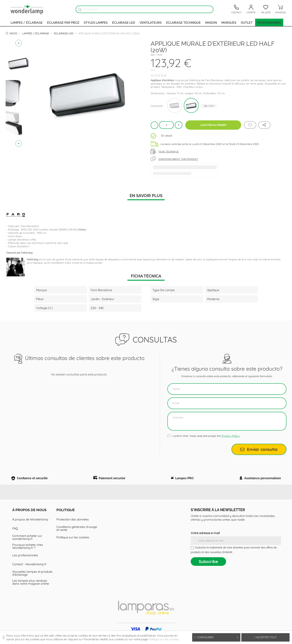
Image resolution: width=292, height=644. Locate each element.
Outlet (247, 22)
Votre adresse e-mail (205, 539)
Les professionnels (25, 561)
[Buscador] (80, 10)
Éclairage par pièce (63, 22)
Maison (211, 22)
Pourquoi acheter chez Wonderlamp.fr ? (28, 552)
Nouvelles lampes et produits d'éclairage (32, 579)
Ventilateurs (151, 22)
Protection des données (73, 525)
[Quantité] (166, 125)
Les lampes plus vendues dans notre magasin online (31, 588)
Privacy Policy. (231, 436)
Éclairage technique (183, 22)
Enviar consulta (259, 449)
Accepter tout (265, 637)
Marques (229, 22)
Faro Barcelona (30, 226)
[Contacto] (236, 9)
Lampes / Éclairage (27, 22)
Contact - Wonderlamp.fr (29, 570)
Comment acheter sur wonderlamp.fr (27, 543)
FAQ (15, 534)
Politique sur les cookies (73, 543)
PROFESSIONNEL (269, 22)
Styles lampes (96, 22)
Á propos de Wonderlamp (30, 525)
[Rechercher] (145, 9)
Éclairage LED (124, 22)
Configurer (216, 637)
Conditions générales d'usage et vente (77, 534)
